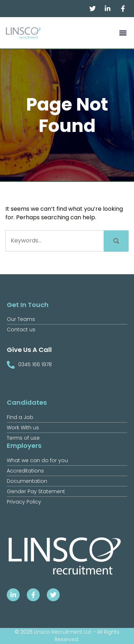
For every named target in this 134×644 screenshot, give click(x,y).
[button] (123, 33)
